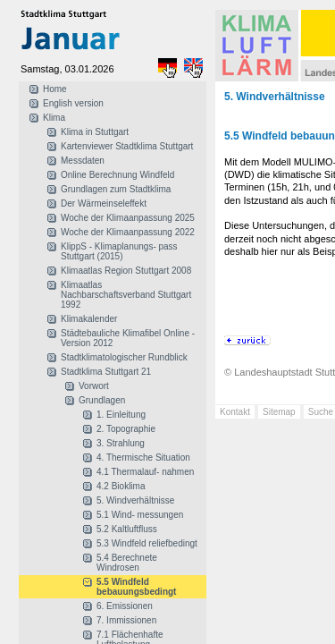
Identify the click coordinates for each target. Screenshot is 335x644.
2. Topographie (126, 429)
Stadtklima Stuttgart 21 (106, 372)
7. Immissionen (126, 620)
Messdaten (83, 161)
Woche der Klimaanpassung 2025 (128, 218)
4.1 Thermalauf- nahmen (145, 472)
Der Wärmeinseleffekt (104, 203)
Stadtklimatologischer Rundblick (124, 357)
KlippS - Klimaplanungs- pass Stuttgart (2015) (119, 251)
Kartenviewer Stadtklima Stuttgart (127, 146)
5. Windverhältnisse (135, 500)
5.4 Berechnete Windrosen (127, 563)
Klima (54, 118)
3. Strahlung (121, 443)
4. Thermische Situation (143, 458)
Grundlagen (102, 400)
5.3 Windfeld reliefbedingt (147, 543)
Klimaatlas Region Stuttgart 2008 (126, 271)
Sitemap (279, 412)
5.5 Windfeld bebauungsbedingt (136, 587)
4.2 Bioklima (121, 486)
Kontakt (235, 412)
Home (55, 89)
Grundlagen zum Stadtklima (116, 189)
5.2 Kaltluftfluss (127, 529)
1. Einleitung (121, 415)
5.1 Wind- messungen (140, 515)
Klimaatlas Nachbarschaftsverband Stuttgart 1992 (126, 295)
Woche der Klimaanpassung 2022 (128, 232)
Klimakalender (89, 319)
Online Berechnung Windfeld (117, 175)
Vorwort (94, 386)
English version (73, 103)
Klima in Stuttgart (95, 132)
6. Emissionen (125, 606)
